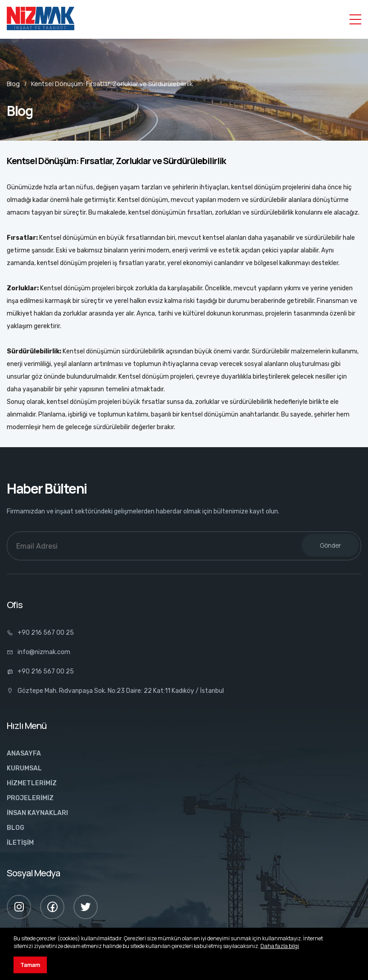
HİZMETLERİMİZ (32, 783)
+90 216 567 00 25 (40, 633)
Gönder (330, 545)
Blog (13, 84)
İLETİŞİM (20, 843)
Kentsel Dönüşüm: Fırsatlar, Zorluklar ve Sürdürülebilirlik (112, 84)
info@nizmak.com (39, 652)
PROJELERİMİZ (30, 798)
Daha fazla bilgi (280, 946)
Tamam (30, 965)
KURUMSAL (24, 768)
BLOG (16, 828)
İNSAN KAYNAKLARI (37, 813)
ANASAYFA (24, 753)
